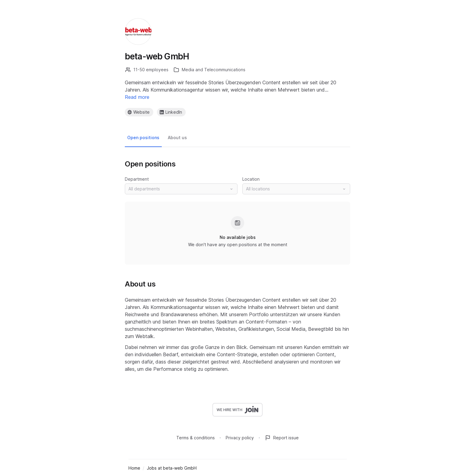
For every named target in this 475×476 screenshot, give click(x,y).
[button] (181, 189)
